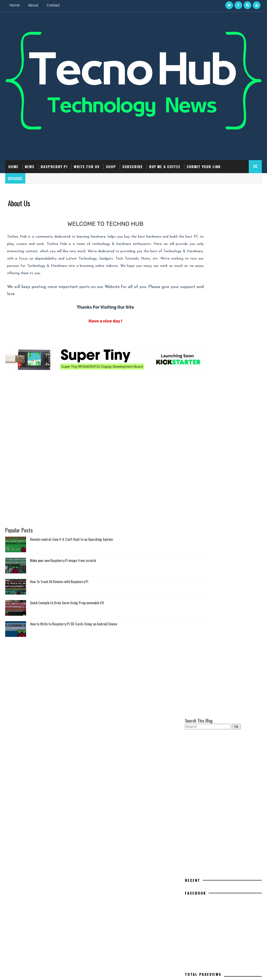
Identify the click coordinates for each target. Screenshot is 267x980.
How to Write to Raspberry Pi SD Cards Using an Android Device (74, 630)
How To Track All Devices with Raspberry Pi (59, 588)
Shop (111, 166)
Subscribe (133, 166)
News (30, 166)
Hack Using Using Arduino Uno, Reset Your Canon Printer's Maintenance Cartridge (229, 859)
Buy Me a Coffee (165, 166)
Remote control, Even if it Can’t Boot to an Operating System (71, 546)
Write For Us (87, 166)
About (33, 5)
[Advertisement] (92, 405)
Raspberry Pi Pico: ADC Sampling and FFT (229, 835)
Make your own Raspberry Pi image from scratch (63, 567)
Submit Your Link (204, 166)
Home (15, 5)
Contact (53, 5)
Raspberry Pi (54, 166)
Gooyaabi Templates (84, 971)
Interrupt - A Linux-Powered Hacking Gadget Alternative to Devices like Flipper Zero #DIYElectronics (228, 902)
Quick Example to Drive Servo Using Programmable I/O (67, 609)
